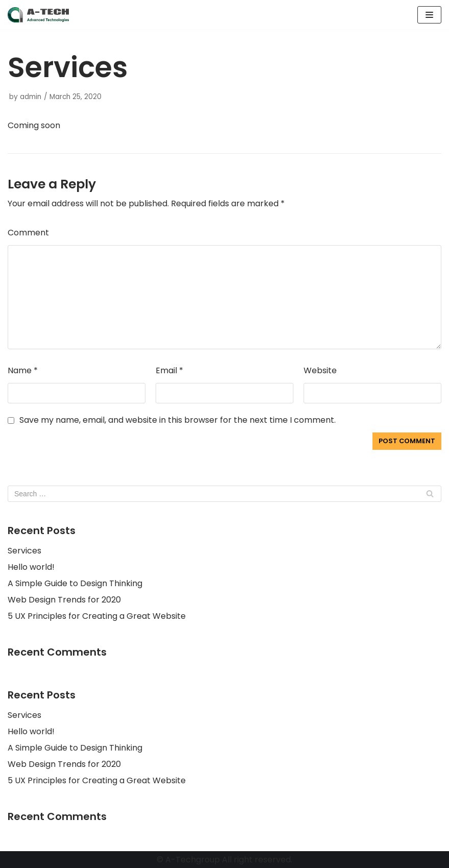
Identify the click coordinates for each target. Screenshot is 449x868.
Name (23, 370)
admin (31, 97)
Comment (28, 233)
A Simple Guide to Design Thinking (75, 583)
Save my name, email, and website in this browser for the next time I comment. (178, 420)
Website (320, 370)
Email (169, 370)
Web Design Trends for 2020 (64, 600)
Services (24, 551)
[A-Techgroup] (38, 15)
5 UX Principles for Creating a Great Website (97, 616)
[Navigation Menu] (429, 15)
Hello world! (31, 567)
